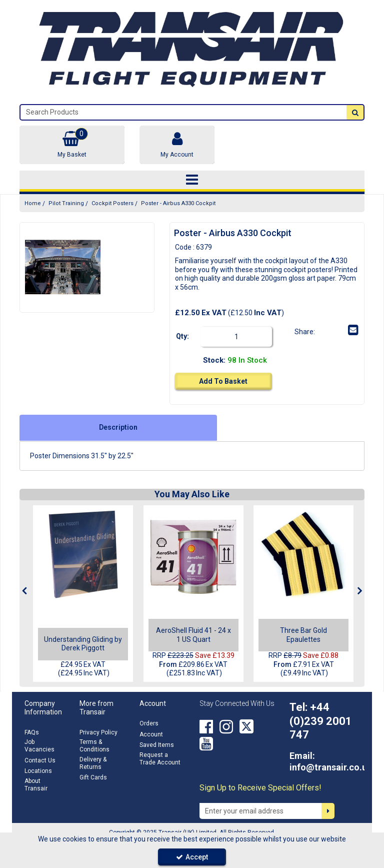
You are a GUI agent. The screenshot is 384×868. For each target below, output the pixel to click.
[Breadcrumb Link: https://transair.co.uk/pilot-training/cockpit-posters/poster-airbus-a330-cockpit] (178, 203)
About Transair (36, 785)
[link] (323, 330)
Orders (149, 723)
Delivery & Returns (93, 763)
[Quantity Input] (241, 337)
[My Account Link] (177, 145)
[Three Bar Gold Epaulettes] (303, 554)
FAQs (32, 732)
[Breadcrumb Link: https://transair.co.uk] (33, 203)
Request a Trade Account (160, 759)
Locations (38, 771)
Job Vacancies (39, 746)
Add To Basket (223, 381)
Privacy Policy (98, 732)
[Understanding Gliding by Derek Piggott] (83, 554)
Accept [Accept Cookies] (192, 857)
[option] (63, 267)
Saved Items (157, 745)
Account (151, 734)
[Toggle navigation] (192, 180)
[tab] (118, 428)
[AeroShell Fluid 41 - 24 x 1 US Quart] (193, 554)
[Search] (183, 112)
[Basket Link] (72, 145)
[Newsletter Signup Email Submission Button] (328, 811)
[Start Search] (355, 112)
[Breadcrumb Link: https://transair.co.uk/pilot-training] (66, 203)
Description (118, 427)
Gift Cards (93, 777)
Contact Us (40, 760)
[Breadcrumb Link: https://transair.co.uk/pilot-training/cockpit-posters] (112, 203)
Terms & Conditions (94, 746)
